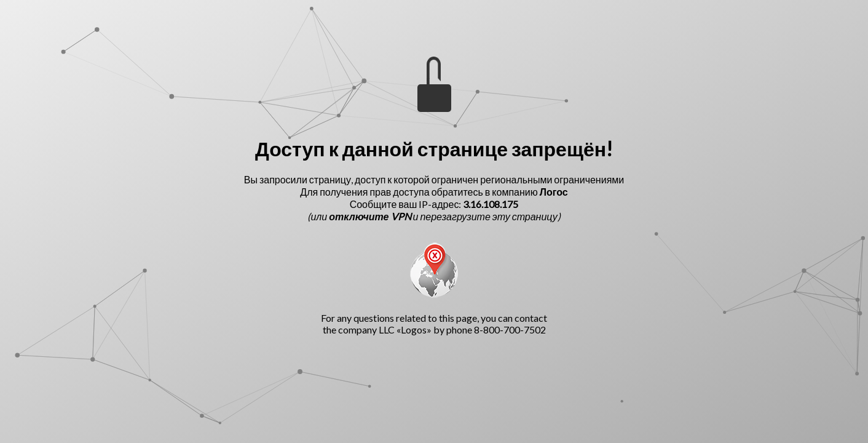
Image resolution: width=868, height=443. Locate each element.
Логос (554, 192)
